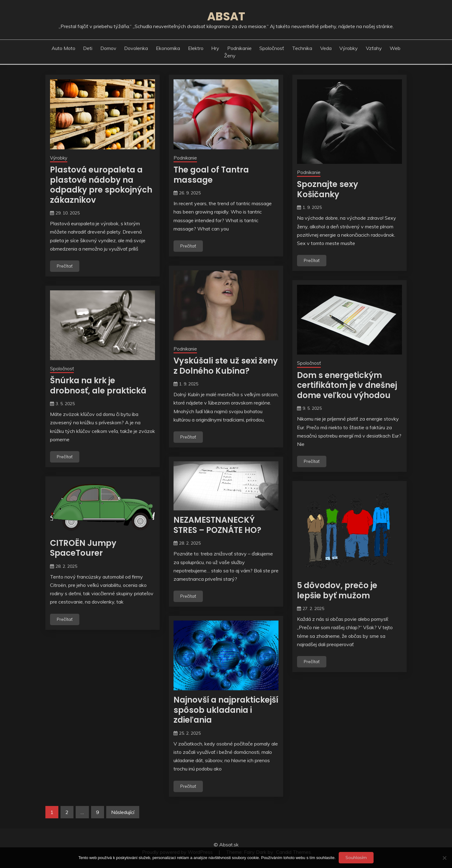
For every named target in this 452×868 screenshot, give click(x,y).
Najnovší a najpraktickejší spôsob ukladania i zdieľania (226, 710)
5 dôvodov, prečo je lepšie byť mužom (337, 590)
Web (395, 48)
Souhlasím (356, 858)
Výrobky (349, 48)
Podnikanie (239, 48)
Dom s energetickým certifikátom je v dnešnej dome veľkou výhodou (347, 385)
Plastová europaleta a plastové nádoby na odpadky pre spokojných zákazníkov (101, 185)
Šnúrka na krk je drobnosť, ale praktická (98, 386)
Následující (123, 812)
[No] (444, 858)
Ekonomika (168, 48)
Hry (215, 48)
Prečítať (65, 266)
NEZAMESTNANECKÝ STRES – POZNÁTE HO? (217, 525)
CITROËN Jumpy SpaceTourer (83, 548)
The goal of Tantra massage (211, 175)
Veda (326, 48)
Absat (226, 16)
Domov (108, 48)
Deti (88, 48)
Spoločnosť (272, 48)
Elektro (196, 48)
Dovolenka (136, 48)
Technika (302, 48)
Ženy (230, 56)
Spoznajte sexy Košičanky (328, 189)
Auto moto (63, 48)
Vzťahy (374, 48)
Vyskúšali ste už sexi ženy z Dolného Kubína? (226, 366)
